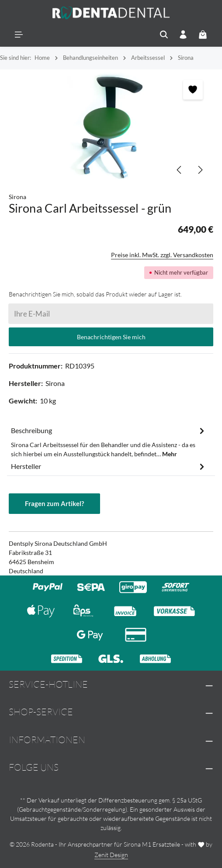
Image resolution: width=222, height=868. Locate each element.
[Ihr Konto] (183, 34)
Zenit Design (111, 855)
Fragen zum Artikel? (54, 503)
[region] (111, 127)
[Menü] (19, 34)
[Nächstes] (200, 170)
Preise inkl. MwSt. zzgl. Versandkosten (162, 255)
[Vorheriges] (180, 170)
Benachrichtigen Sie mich (111, 337)
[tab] (109, 441)
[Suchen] (164, 34)
